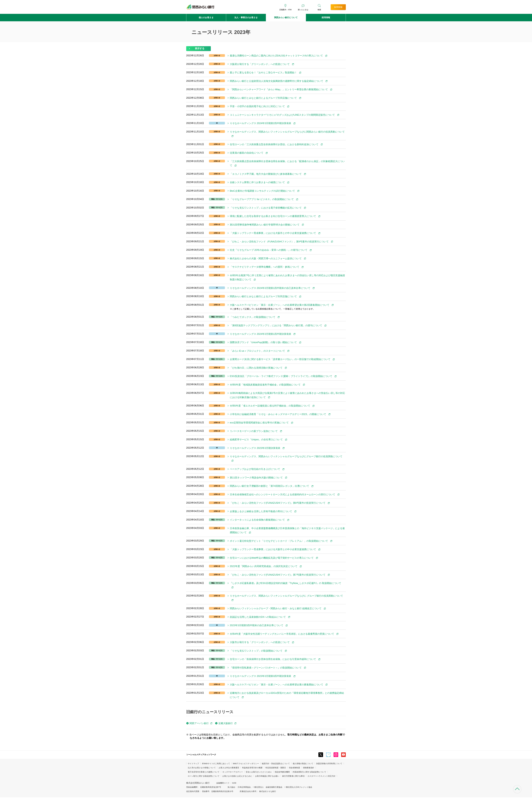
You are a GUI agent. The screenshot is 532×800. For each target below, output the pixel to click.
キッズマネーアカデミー (233, 772)
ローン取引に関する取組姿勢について (204, 776)
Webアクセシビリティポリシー (246, 764)
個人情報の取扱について (303, 764)
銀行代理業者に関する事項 (293, 776)
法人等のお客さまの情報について (202, 768)
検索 (319, 10)
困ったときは (303, 10)
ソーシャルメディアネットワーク (201, 755)
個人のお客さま (206, 18)
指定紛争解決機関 (282, 772)
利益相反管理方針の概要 (252, 768)
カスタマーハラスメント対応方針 (321, 776)
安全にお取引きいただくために (259, 772)
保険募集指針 (309, 768)
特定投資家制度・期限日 (276, 768)
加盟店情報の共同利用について (329, 764)
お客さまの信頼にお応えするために (237, 776)
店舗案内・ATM (285, 10)
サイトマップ (193, 764)
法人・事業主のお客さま (246, 18)
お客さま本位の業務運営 (229, 768)
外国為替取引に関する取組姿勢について (309, 772)
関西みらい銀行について (286, 18)
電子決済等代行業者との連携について (204, 772)
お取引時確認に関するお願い (267, 776)
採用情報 (326, 18)
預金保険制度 (294, 768)
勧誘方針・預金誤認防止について (276, 764)
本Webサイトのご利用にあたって (216, 764)
